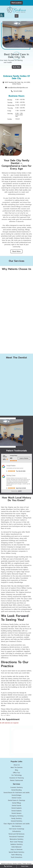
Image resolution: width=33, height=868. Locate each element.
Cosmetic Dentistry (16, 787)
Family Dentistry (17, 818)
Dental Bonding (16, 790)
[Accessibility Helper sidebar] (2, 15)
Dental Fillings (17, 803)
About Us (17, 765)
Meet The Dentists (17, 767)
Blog (16, 770)
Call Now (8, 866)
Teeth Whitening (17, 855)
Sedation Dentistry (17, 844)
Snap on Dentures (16, 849)
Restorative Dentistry (17, 839)
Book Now (16, 67)
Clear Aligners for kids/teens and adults (17, 824)
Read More (16, 251)
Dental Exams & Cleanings (16, 800)
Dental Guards (16, 806)
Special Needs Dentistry (16, 852)
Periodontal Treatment (16, 837)
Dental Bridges (16, 795)
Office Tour (16, 773)
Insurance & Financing (17, 778)
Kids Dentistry (16, 826)
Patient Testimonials (16, 780)
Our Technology (17, 775)
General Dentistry (17, 821)
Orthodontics (16, 831)
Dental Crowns (16, 798)
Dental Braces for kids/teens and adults (17, 793)
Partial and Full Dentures (16, 834)
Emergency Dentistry (16, 816)
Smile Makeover (17, 847)
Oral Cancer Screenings (17, 829)
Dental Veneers (16, 813)
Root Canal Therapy (17, 842)
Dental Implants (17, 808)
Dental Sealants (16, 811)
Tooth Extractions (16, 857)
